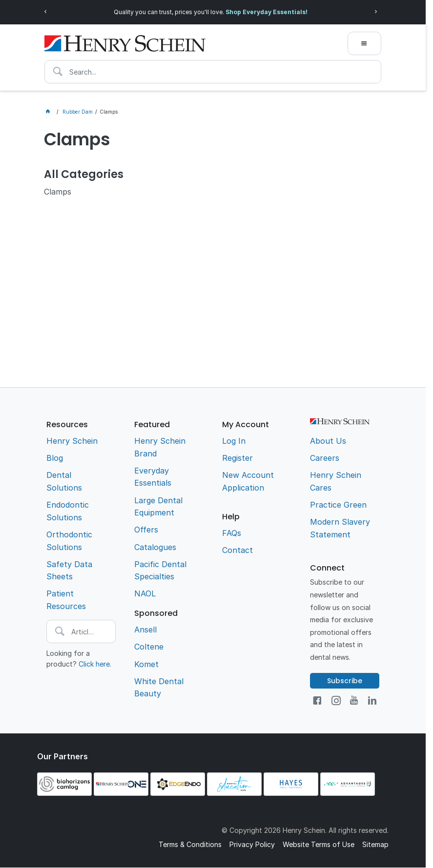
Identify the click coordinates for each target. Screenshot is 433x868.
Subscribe (345, 681)
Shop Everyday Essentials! (267, 12)
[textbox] (213, 72)
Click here (94, 664)
